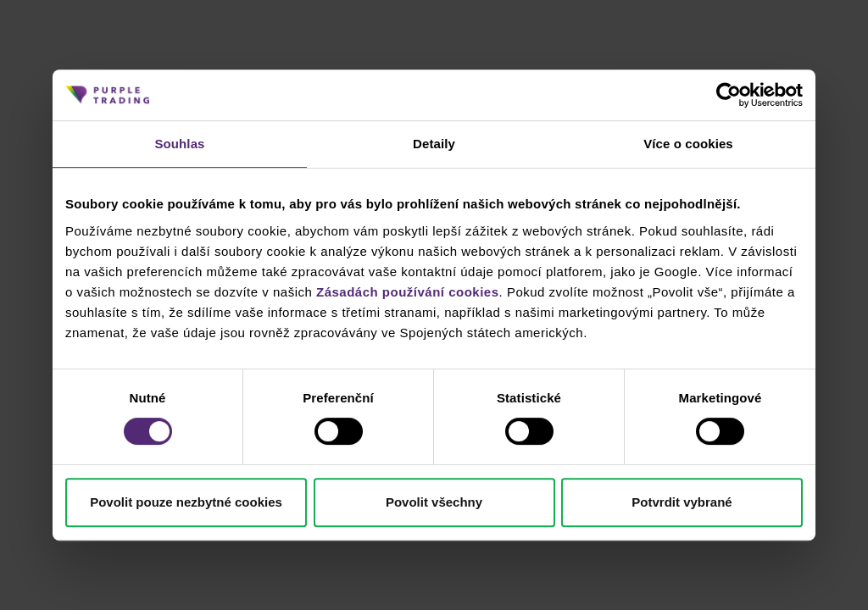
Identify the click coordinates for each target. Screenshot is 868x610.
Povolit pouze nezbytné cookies (186, 502)
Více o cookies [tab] (688, 144)
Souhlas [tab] (179, 144)
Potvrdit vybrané (682, 502)
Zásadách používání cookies (408, 292)
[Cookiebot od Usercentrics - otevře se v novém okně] (729, 95)
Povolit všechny (434, 502)
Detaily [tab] (434, 144)
